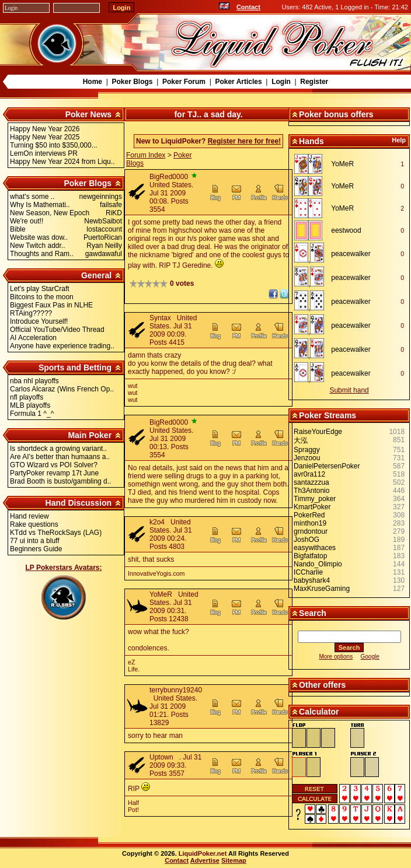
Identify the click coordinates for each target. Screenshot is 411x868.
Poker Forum (184, 82)
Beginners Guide (36, 549)
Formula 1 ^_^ (32, 414)
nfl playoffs (27, 397)
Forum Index (146, 155)
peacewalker (351, 254)
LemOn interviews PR (44, 153)
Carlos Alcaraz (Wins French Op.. (62, 389)
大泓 (301, 440)
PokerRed (309, 515)
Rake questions (34, 524)
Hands (311, 141)
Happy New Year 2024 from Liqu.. (62, 162)
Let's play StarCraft (40, 289)
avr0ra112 (309, 474)
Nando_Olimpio (318, 564)
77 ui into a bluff (35, 541)
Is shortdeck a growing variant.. (58, 449)
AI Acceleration (33, 338)
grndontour (311, 531)
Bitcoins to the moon (42, 297)
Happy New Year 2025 (45, 137)
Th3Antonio (311, 491)
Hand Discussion (79, 503)
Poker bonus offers (336, 114)
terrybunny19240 (176, 690)
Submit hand (349, 390)
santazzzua (311, 482)
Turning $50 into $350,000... (54, 145)
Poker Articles (238, 82)
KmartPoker (312, 507)
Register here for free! (244, 141)
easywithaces (315, 548)
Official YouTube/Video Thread (57, 330)
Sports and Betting (75, 367)
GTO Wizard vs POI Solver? (54, 465)
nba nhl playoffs (34, 381)
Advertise (205, 860)
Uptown (161, 757)
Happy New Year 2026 (45, 129)
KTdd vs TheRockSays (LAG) (56, 533)
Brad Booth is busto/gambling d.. (60, 481)
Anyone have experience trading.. (62, 346)
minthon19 (310, 523)
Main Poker (90, 435)
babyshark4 (312, 580)
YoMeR (161, 594)
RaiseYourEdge (318, 432)
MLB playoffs (30, 405)
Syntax (160, 318)
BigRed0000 (169, 177)
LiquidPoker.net (203, 853)
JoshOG (306, 540)
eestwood (346, 230)
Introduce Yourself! (39, 321)
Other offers (322, 685)
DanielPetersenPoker (327, 466)
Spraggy (307, 450)
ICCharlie (308, 572)
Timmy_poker (315, 499)
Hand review (29, 516)
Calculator (319, 712)
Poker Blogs (132, 82)
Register (314, 82)
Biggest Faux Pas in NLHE (51, 305)
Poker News (88, 114)
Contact (248, 7)
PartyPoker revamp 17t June (54, 473)
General (96, 275)
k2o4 (157, 522)
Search (313, 613)
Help (399, 140)
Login (281, 82)
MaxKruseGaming (322, 589)
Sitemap (234, 860)
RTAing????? (31, 313)
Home (93, 82)
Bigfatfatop (310, 556)
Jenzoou (307, 458)
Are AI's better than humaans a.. (60, 457)
